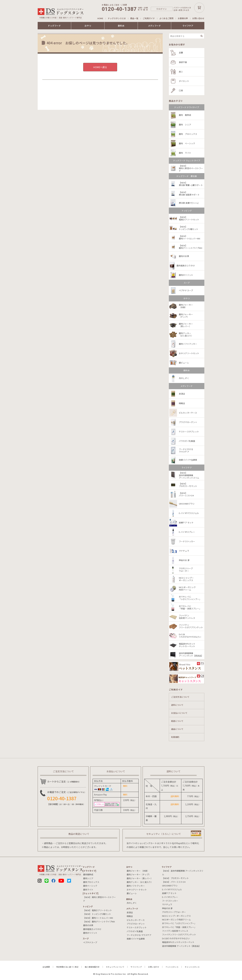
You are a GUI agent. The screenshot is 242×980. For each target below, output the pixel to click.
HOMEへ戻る (100, 67)
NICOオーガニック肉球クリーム (176, 920)
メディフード (154, 26)
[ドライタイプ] (89, 871)
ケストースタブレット (137, 927)
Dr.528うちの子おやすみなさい (176, 938)
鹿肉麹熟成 (88, 874)
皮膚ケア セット (169, 893)
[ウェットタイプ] (91, 893)
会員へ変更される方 (181, 10)
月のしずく (132, 903)
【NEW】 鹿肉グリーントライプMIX (99, 922)
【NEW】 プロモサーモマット (175, 878)
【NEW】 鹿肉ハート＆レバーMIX (98, 918)
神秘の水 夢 (167, 908)
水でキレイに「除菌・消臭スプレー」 (179, 927)
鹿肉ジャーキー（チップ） (139, 874)
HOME (100, 18)
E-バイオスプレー (170, 897)
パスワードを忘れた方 (182, 8)
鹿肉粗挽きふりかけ (92, 929)
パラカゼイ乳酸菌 (135, 931)
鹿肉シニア (88, 878)
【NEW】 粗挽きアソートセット (98, 910)
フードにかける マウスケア (139, 935)
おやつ (88, 26)
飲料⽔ (129, 899)
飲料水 (121, 26)
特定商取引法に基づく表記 (67, 967)
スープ (86, 939)
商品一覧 (134, 18)
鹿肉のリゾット (90, 933)
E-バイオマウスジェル (172, 889)
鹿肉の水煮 (88, 925)
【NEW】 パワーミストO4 (174, 882)
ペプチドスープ (90, 942)
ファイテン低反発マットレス (175, 931)
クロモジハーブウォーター (174, 912)
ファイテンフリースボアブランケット (179, 935)
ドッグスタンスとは (117, 18)
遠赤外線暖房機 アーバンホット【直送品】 (181, 946)
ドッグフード (54, 26)
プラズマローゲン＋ (136, 924)
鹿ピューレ (132, 893)
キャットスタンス (192, 967)
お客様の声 (183, 18)
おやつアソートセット (137, 890)
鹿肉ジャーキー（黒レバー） (140, 878)
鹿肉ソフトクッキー (136, 886)
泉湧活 (130, 912)
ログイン (163, 9)
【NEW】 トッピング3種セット (97, 914)
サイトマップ (136, 967)
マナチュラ (167, 904)
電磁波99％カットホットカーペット (178, 942)
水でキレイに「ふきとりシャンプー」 (179, 923)
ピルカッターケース (136, 920)
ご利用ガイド (149, 18)
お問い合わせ (198, 18)
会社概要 (46, 967)
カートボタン (199, 8)
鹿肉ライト (88, 890)
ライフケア (188, 26)
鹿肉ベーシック (90, 886)
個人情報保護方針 (92, 967)
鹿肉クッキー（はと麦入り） (140, 882)
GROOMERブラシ (170, 886)
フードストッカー (170, 901)
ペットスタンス (172, 967)
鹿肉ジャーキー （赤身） (138, 871)
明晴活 (130, 916)
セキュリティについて (115, 967)
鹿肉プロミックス (91, 882)
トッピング (88, 906)
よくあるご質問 (166, 18)
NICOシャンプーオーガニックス (176, 916)
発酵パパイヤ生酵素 (136, 939)
